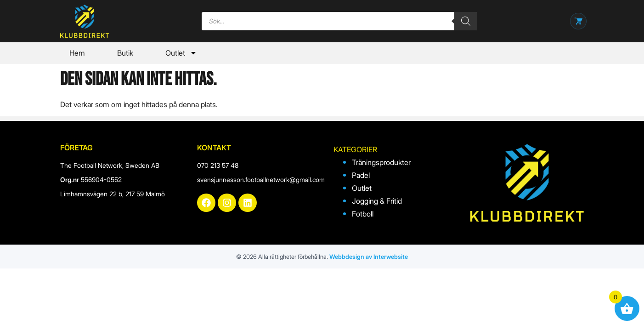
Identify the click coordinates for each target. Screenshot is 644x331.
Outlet (181, 53)
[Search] (466, 21)
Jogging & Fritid (377, 201)
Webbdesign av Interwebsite (369, 257)
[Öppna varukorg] (578, 21)
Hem (77, 53)
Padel (361, 175)
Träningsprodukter (381, 162)
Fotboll (363, 214)
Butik (125, 53)
